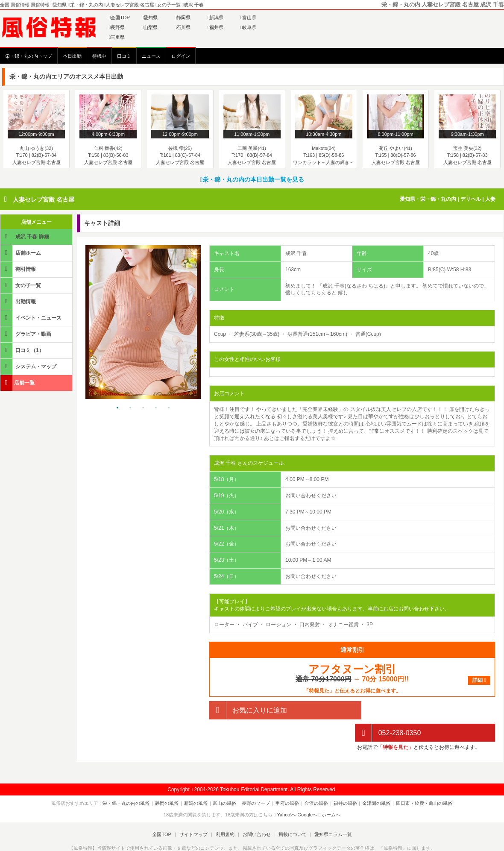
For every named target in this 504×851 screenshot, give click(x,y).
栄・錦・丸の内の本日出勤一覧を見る (252, 179)
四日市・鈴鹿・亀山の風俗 (421, 781)
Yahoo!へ (286, 792)
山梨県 (150, 27)
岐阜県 (248, 27)
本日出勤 (72, 56)
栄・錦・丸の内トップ (29, 56)
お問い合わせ (256, 812)
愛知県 (150, 18)
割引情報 (19, 269)
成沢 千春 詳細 (25, 236)
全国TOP (119, 18)
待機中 (99, 56)
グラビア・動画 (26, 334)
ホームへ (330, 792)
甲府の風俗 (287, 781)
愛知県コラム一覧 (331, 812)
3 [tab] (143, 408)
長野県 (117, 27)
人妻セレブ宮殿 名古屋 (44, 200)
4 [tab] (156, 408)
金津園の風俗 (374, 781)
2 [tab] (130, 408)
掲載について (291, 812)
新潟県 (215, 18)
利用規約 (225, 812)
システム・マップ (29, 366)
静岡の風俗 (169, 781)
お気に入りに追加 (248, 710)
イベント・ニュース (32, 318)
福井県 (215, 27)
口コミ (124, 56)
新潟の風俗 (198, 781)
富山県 (248, 18)
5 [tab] (169, 408)
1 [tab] (117, 408)
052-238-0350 (388, 710)
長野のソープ (256, 781)
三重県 (117, 37)
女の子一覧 (21, 285)
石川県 (183, 27)
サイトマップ (194, 812)
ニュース (151, 56)
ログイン (181, 56)
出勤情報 (19, 301)
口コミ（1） (23, 350)
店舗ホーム (21, 253)
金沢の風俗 (315, 781)
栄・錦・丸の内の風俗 (129, 781)
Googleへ (308, 792)
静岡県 (183, 18)
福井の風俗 (343, 781)
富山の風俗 (226, 781)
